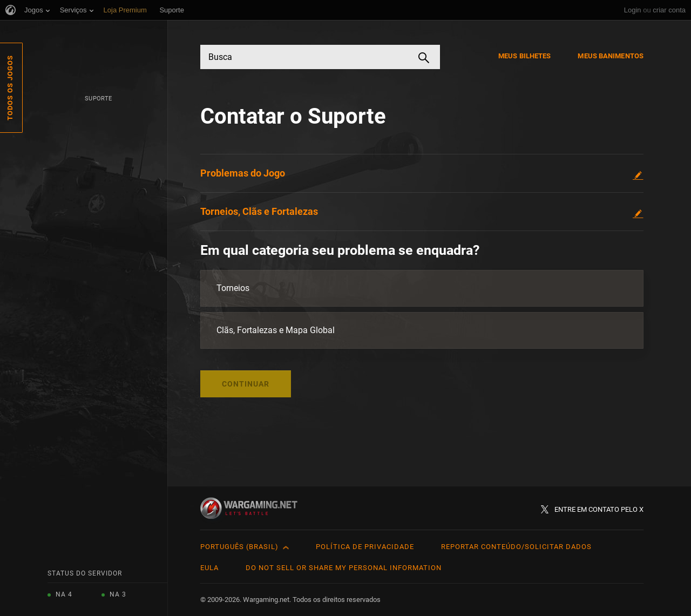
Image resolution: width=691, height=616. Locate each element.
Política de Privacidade (365, 547)
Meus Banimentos (611, 56)
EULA (209, 568)
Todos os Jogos (10, 88)
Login (633, 10)
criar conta (669, 10)
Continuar (246, 384)
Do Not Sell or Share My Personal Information (344, 568)
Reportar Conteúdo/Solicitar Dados (516, 547)
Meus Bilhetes (524, 56)
